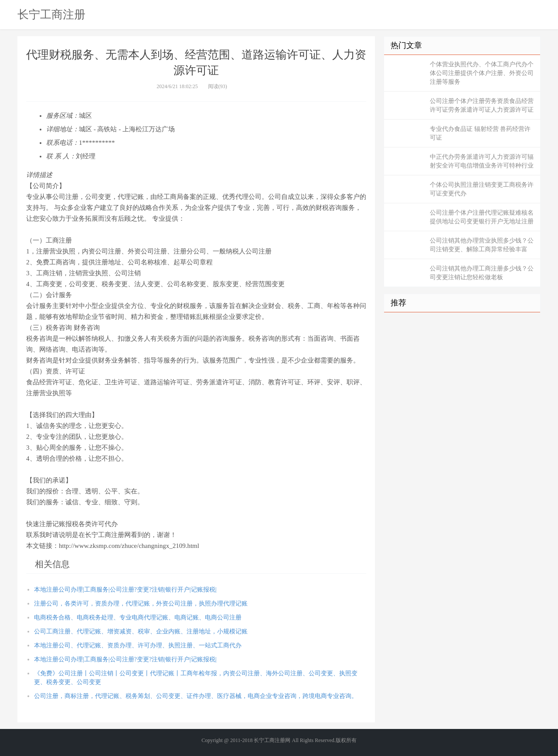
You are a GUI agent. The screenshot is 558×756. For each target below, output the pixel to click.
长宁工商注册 (51, 14)
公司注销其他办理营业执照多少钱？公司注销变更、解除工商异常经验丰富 (482, 245)
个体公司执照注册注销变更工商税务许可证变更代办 (482, 189)
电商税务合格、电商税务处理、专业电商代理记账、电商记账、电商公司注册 (138, 617)
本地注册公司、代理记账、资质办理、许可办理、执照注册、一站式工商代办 (138, 645)
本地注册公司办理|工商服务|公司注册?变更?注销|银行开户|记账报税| (125, 590)
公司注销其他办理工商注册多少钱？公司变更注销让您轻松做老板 (482, 273)
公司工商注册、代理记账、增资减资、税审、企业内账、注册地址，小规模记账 (141, 631)
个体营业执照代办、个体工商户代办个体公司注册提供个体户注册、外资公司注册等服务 (482, 73)
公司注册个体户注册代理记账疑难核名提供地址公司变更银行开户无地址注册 (482, 217)
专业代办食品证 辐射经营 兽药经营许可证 (480, 133)
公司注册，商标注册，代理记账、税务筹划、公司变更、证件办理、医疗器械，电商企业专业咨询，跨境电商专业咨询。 (196, 696)
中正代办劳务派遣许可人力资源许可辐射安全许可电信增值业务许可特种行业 (482, 161)
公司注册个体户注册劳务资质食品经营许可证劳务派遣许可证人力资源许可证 (482, 105)
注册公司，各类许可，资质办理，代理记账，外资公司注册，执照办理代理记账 (141, 604)
